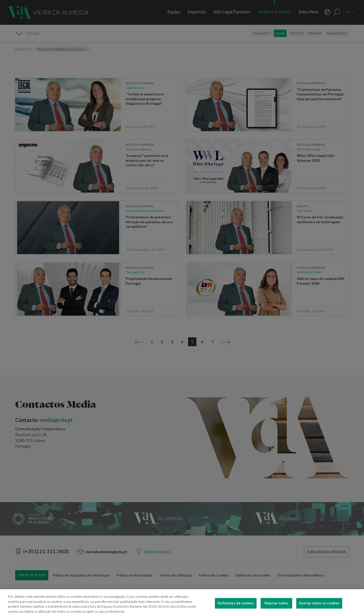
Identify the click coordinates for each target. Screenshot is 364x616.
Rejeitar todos (277, 610)
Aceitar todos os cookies (319, 610)
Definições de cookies (236, 610)
